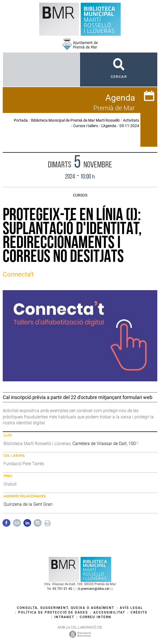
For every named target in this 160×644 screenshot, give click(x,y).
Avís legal (131, 608)
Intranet (64, 617)
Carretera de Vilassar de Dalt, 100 (104, 444)
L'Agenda (109, 126)
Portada (21, 120)
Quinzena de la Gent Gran (28, 504)
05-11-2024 (129, 126)
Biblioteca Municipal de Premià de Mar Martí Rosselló (75, 120)
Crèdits (139, 612)
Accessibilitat (109, 612)
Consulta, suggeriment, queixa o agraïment (66, 608)
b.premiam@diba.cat (94, 589)
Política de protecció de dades (53, 612)
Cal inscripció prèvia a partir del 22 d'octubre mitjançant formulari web (78, 397)
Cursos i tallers (86, 126)
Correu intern (96, 617)
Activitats (131, 120)
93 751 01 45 (62, 589)
